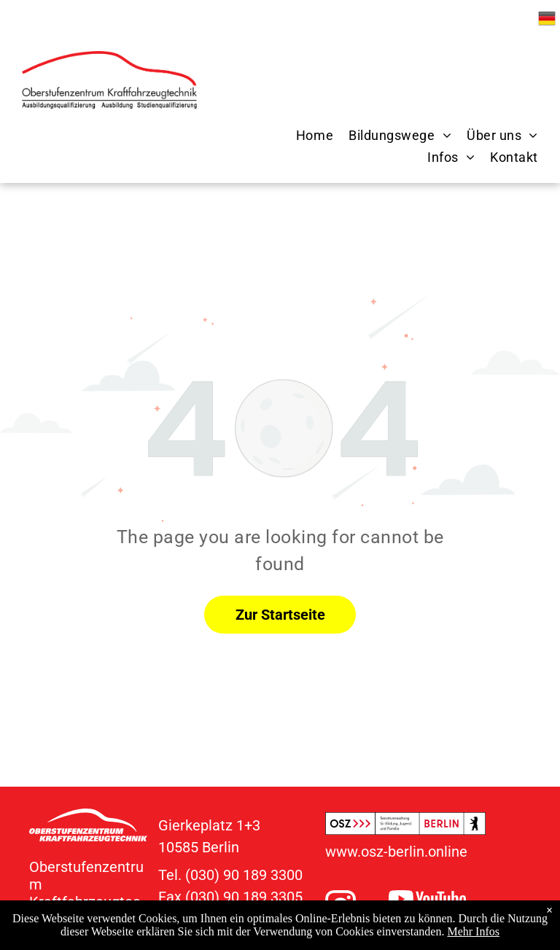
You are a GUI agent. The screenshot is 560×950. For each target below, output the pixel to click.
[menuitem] (307, 136)
